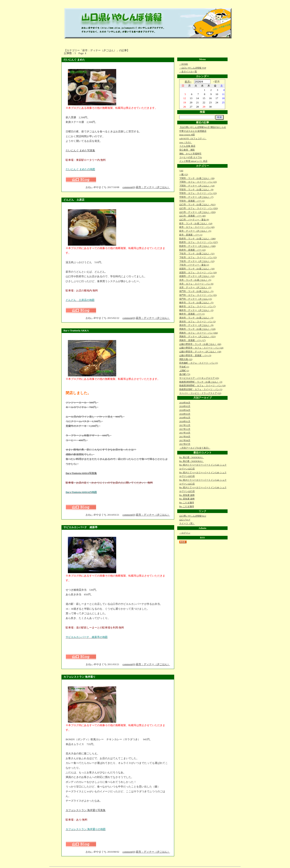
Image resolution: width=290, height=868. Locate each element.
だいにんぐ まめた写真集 (80, 150)
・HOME (184, 64)
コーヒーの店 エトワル (191, 157)
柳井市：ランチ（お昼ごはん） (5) (196, 303)
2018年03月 (185, 414)
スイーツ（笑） (187, 523)
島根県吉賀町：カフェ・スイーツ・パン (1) (201, 389)
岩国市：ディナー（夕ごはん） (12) (197, 276)
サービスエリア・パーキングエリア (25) (199, 378)
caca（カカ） (186, 142)
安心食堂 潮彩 (187, 150)
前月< (188, 82)
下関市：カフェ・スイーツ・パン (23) (198, 182)
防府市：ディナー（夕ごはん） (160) (197, 246)
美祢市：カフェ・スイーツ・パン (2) (197, 321)
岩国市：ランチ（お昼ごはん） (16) (197, 269)
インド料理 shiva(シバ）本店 (193, 161)
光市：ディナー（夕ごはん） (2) (195, 287)
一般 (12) (184, 174)
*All (181, 171)
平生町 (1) (184, 367)
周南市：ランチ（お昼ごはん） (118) (197, 329)
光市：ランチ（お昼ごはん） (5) (195, 280)
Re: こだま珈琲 (187, 503)
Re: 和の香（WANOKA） (192, 457)
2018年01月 (185, 421)
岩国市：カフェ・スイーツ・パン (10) (198, 272)
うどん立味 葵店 (187, 146)
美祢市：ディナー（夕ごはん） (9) (196, 325)
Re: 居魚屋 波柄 (187, 495)
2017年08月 (185, 440)
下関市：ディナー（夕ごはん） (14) (197, 186)
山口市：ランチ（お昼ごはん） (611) (197, 204)
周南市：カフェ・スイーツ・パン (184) (199, 333)
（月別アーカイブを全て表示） (195, 448)
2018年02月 (185, 418)
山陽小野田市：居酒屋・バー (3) (195, 355)
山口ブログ (185, 520)
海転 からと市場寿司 (190, 154)
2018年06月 (185, 403)
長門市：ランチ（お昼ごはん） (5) (196, 291)
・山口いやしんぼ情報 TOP (193, 68)
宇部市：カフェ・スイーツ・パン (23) (198, 193)
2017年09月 (185, 437)
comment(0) (129, 187)
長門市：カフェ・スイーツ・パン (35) (198, 295)
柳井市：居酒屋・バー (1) (192, 314)
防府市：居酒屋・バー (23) (192, 250)
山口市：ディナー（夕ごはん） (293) (197, 212)
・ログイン (185, 533)
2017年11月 (185, 429)
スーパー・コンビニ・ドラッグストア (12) (200, 393)
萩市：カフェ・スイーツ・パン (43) (197, 227)
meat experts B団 (187, 135)
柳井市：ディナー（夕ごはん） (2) (196, 310)
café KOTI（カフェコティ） (193, 138)
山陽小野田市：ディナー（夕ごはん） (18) (200, 352)
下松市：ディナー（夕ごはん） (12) (197, 261)
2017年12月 (185, 425)
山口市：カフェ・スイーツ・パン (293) (199, 208)
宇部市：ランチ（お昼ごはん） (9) (196, 190)
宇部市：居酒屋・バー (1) (192, 201)
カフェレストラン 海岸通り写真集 (86, 810)
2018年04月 (185, 410)
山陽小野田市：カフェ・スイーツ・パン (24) (201, 348)
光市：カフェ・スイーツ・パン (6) (196, 284)
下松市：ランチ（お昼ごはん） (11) (197, 253)
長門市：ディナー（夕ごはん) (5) (196, 299)
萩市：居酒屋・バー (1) (191, 235)
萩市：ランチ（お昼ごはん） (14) (196, 223)
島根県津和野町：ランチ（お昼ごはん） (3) (201, 382)
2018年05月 (185, 406)
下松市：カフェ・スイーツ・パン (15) (198, 257)
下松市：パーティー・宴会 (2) (194, 265)
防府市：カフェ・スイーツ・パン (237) (199, 242)
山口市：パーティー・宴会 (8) (194, 220)
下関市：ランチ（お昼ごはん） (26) (197, 178)
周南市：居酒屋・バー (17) (192, 340)
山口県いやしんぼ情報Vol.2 (193, 516)
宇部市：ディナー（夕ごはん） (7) (196, 197)
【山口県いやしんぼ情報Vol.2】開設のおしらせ (203, 127)
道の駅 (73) (185, 374)
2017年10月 (185, 433)
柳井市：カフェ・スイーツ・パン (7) (197, 306)
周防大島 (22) (186, 359)
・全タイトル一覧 (188, 71)
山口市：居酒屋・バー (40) (192, 216)
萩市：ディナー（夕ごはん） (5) (195, 231)
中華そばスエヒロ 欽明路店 (193, 131)
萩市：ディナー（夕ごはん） (153, 187)
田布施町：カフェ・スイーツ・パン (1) (199, 363)
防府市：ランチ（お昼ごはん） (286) (197, 239)
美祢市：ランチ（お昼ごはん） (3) (196, 318)
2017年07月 (185, 444)
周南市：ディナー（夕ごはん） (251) (197, 336)
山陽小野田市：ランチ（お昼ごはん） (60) (200, 344)
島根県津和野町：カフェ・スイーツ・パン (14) (202, 385)
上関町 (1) (184, 371)
